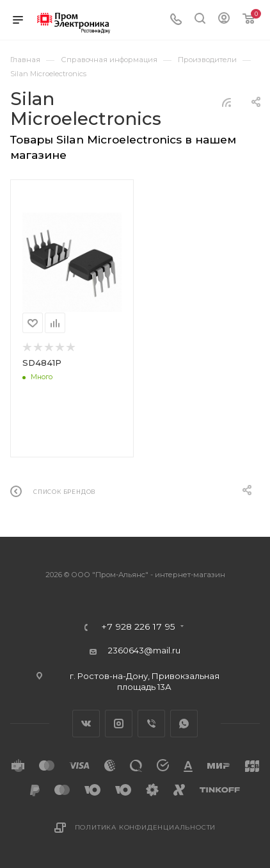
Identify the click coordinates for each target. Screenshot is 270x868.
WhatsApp (184, 724)
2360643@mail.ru (144, 650)
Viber (151, 724)
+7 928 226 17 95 (138, 627)
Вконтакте (86, 724)
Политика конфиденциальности (146, 827)
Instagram (119, 724)
